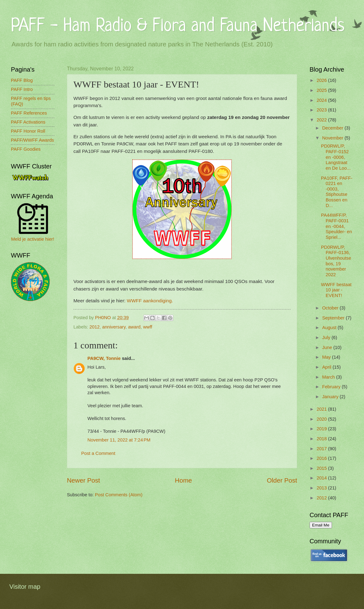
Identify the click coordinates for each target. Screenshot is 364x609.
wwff (148, 327)
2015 (322, 468)
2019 (322, 429)
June (328, 347)
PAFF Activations (28, 122)
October (331, 308)
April (327, 367)
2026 (322, 80)
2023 (322, 110)
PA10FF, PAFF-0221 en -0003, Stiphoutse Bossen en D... (337, 192)
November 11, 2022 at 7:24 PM (119, 440)
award (134, 327)
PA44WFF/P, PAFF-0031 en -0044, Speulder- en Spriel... (336, 226)
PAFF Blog (22, 80)
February (332, 387)
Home (183, 480)
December (333, 128)
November (333, 138)
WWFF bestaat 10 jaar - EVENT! (336, 290)
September (334, 318)
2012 (95, 327)
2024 (322, 100)
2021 (322, 409)
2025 (322, 90)
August (330, 328)
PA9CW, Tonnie (104, 358)
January (331, 397)
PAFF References (29, 113)
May (327, 357)
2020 (322, 419)
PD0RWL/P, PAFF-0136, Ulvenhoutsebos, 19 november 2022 (336, 261)
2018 (322, 439)
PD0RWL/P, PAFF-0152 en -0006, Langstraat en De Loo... (336, 157)
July (327, 338)
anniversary (114, 327)
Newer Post (83, 480)
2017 (322, 449)
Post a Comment (98, 453)
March (329, 377)
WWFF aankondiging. (150, 301)
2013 (322, 488)
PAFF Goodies (26, 149)
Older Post (282, 480)
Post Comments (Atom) (119, 495)
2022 (322, 120)
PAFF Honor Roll (28, 131)
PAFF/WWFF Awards (32, 140)
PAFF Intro (22, 89)
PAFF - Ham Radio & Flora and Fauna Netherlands (178, 26)
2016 (322, 458)
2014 (322, 478)
